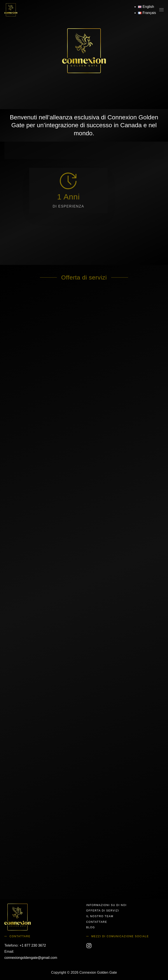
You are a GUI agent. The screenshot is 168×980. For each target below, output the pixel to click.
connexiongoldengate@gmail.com (31, 958)
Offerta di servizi (103, 911)
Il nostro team (100, 916)
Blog (91, 927)
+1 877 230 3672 (33, 945)
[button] (161, 10)
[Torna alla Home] (11, 10)
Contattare (97, 922)
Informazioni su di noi (106, 905)
